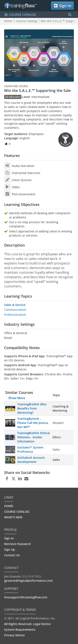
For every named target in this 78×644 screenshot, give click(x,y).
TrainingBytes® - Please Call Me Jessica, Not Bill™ (33, 423)
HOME (9, 506)
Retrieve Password (17, 544)
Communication (15, 310)
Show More (17, 398)
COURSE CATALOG (17, 512)
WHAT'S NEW (13, 517)
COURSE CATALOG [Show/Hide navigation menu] (20, 15)
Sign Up (10, 549)
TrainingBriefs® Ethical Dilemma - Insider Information (33, 437)
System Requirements (20, 630)
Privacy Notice (14, 635)
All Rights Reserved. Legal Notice (27, 624)
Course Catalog (27, 21)
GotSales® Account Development (31, 460)
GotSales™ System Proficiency (30, 449)
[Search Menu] (70, 15)
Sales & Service (15, 305)
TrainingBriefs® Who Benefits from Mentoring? (32, 408)
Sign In (62, 6)
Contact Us (12, 555)
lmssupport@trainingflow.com (26, 597)
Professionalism (15, 315)
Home (8, 21)
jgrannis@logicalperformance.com (28, 581)
